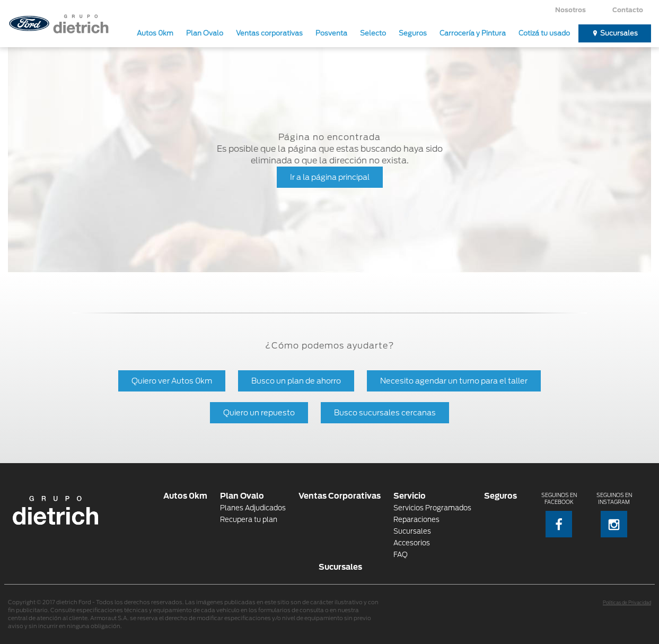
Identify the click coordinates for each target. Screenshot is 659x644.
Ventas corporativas (269, 33)
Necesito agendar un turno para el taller (454, 381)
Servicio (410, 496)
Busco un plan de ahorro (296, 381)
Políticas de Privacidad (627, 603)
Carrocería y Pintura (473, 33)
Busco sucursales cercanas (385, 412)
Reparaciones (416, 520)
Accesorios (412, 543)
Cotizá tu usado (544, 33)
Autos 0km (155, 33)
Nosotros (570, 10)
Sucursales (619, 33)
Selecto (373, 33)
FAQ (401, 555)
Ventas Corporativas (340, 496)
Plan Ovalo (205, 33)
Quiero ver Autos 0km (172, 381)
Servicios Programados (432, 508)
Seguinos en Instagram (614, 515)
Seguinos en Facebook (559, 515)
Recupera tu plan (249, 520)
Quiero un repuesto (259, 412)
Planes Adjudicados (253, 508)
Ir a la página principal (330, 177)
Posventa (331, 33)
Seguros (413, 33)
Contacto (628, 10)
